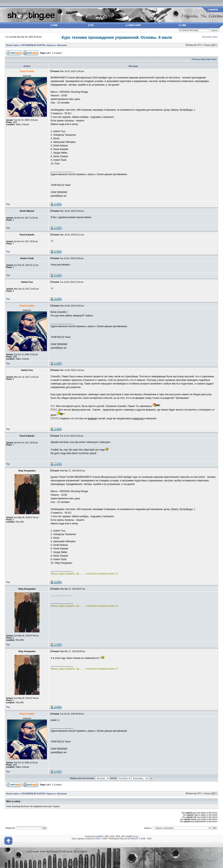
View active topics (210, 37)
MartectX (134, 839)
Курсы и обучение (57, 45)
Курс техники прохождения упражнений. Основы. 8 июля (117, 37)
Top (8, 204)
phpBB (99, 836)
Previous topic (199, 59)
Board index (13, 45)
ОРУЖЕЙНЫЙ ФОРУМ (33, 45)
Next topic (212, 59)
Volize (97, 839)
